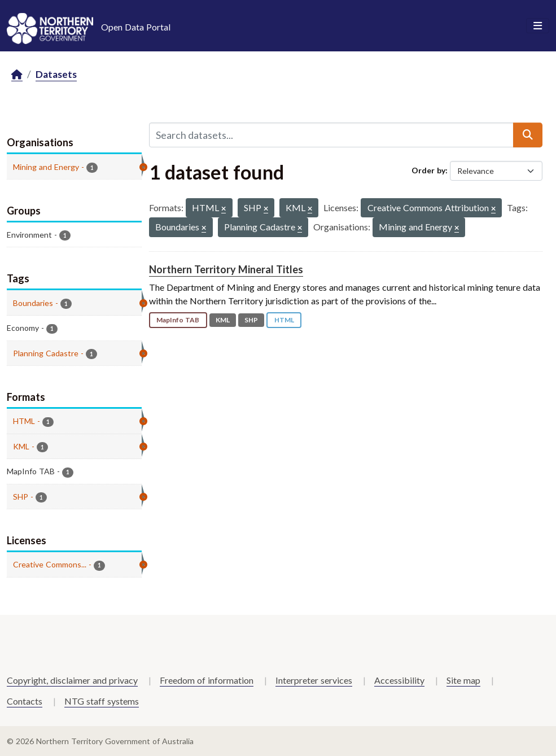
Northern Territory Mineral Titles (226, 269)
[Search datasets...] (331, 135)
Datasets (56, 74)
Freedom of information (207, 680)
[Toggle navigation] (538, 26)
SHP (251, 320)
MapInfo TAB (178, 320)
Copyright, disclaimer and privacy (72, 680)
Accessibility (399, 680)
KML (223, 320)
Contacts (25, 701)
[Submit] (528, 135)
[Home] (17, 75)
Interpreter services (314, 680)
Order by (428, 170)
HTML (284, 320)
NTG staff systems (102, 701)
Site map (463, 680)
